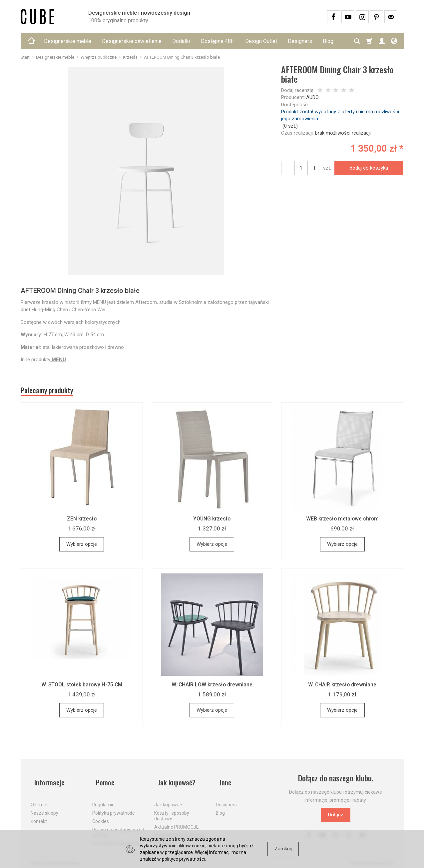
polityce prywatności (183, 859)
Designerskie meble (68, 41)
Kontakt (39, 816)
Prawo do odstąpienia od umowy (118, 827)
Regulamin (103, 799)
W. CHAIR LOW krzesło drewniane (212, 687)
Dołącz (336, 817)
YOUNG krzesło (212, 521)
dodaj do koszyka (367, 168)
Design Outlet (261, 41)
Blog (220, 807)
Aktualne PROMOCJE (177, 821)
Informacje (47, 781)
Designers (300, 41)
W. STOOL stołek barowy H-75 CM (82, 687)
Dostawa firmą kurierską (180, 829)
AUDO (312, 97)
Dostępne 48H (218, 41)
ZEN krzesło (82, 521)
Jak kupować (168, 799)
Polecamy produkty (52, 392)
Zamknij (283, 849)
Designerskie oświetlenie (132, 41)
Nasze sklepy (44, 807)
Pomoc (102, 781)
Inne (222, 781)
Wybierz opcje (82, 547)
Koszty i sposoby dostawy (172, 810)
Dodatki (181, 41)
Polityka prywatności (114, 807)
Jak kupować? (175, 781)
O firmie (39, 799)
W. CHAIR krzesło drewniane (342, 687)
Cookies (101, 816)
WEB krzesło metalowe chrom (342, 521)
